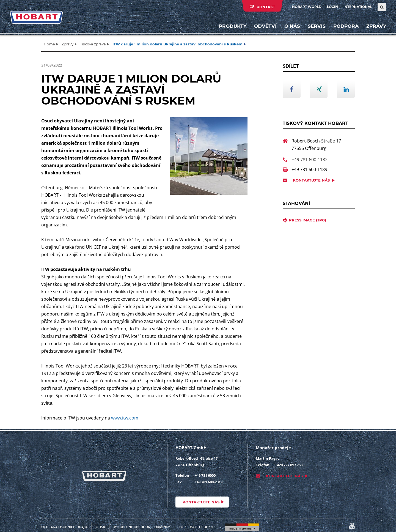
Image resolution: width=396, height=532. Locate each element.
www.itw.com (125, 418)
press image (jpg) (308, 220)
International (358, 7)
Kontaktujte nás (311, 180)
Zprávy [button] (376, 26)
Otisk (101, 527)
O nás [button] (292, 26)
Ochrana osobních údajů (64, 527)
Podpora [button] (346, 26)
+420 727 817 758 (289, 465)
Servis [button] (317, 26)
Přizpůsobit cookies (197, 527)
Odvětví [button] (265, 26)
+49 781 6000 (205, 475)
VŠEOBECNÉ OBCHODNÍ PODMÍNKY (142, 527)
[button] (292, 89)
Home (49, 44)
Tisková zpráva (93, 44)
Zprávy (68, 44)
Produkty (233, 26)
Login (332, 7)
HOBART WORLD (307, 7)
